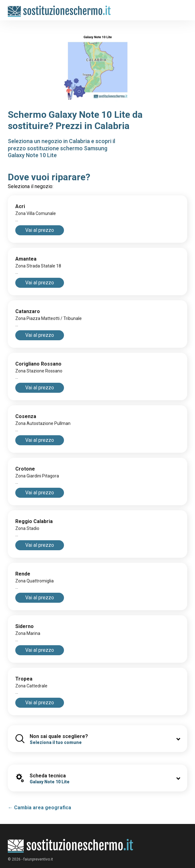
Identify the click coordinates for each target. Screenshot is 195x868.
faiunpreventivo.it (38, 859)
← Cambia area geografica (39, 808)
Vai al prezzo (40, 230)
